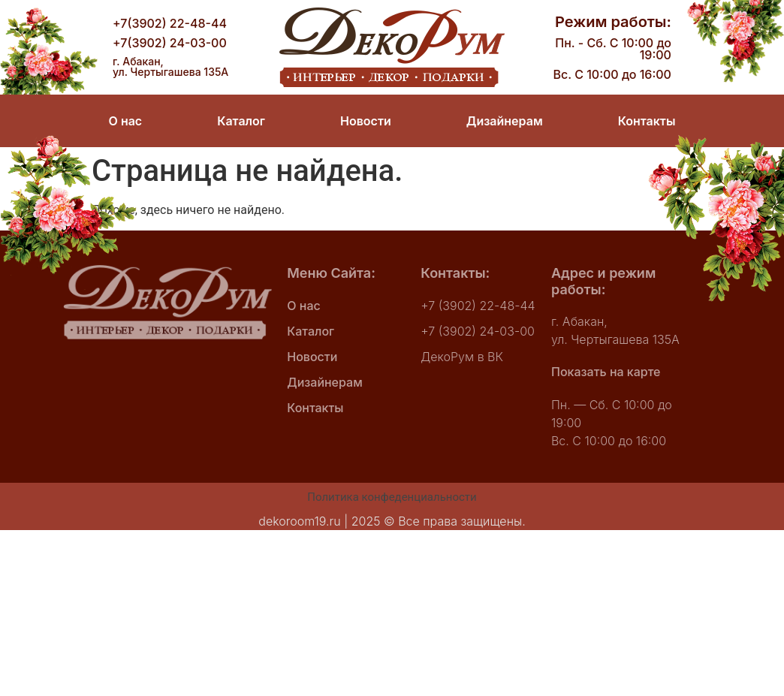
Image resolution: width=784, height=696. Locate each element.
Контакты (646, 121)
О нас (126, 121)
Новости (366, 121)
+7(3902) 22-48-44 (170, 23)
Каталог (241, 121)
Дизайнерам (505, 121)
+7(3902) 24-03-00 (170, 43)
